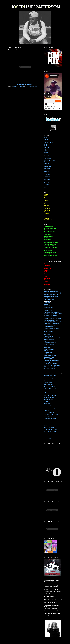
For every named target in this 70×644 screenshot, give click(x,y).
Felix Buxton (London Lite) (50, 367)
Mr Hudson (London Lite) (50, 368)
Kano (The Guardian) (49, 340)
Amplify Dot (47, 183)
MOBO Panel (47, 394)
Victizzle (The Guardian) (50, 343)
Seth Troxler (47, 178)
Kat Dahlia (47, 163)
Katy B (46, 141)
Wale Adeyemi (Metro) (49, 325)
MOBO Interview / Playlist (50, 388)
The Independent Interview (51, 375)
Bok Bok (46, 139)
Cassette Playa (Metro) (49, 333)
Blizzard (46, 157)
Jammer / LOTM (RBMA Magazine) (52, 322)
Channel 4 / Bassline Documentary (52, 414)
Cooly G (46, 152)
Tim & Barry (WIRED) (49, 357)
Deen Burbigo (47, 175)
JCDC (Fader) (47, 346)
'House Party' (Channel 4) (50, 424)
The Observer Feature (49, 428)
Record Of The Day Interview (51, 433)
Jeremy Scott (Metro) (49, 327)
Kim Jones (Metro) (48, 336)
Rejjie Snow (47, 172)
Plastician (46, 146)
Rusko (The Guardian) (49, 344)
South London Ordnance (50, 160)
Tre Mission (47, 181)
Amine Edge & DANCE (49, 180)
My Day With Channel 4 (50, 439)
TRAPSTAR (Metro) (49, 332)
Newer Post (10, 92)
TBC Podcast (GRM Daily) (50, 400)
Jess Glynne (47, 155)
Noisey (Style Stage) (49, 307)
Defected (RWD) (48, 317)
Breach (46, 151)
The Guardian (47, 407)
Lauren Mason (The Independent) (52, 338)
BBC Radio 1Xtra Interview (50, 390)
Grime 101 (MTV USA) (49, 311)
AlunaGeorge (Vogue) (49, 299)
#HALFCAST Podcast (49, 398)
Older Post (39, 92)
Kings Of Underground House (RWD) (53, 319)
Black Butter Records (49, 165)
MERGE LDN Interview (49, 422)
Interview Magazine (49, 306)
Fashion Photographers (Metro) (51, 328)
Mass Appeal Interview (49, 381)
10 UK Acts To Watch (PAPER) (51, 315)
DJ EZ (45, 138)
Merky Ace (47, 170)
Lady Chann (47, 168)
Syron (45, 188)
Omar (45, 144)
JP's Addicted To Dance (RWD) (51, 420)
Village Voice (47, 303)
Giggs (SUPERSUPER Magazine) (52, 324)
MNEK (46, 173)
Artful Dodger (47, 184)
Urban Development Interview (51, 405)
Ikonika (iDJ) (47, 354)
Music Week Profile (49, 385)
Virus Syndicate (48, 159)
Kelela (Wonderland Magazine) (51, 312)
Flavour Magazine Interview (51, 429)
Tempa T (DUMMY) (49, 359)
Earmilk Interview (48, 437)
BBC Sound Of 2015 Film (50, 416)
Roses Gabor (47, 176)
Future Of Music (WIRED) (50, 356)
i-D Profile (46, 401)
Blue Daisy (47, 162)
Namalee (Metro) (48, 330)
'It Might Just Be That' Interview (51, 396)
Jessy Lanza (47, 154)
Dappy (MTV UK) (48, 352)
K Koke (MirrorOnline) (49, 349)
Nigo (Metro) (47, 335)
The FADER (47, 403)
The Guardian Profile (49, 379)
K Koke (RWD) (48, 348)
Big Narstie (47, 149)
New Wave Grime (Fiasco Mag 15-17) (53, 365)
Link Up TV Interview (49, 413)
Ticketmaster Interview (50, 386)
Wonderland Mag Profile (50, 409)
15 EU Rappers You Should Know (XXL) (53, 314)
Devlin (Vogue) (48, 301)
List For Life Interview (49, 411)
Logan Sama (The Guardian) (51, 341)
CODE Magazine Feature (50, 435)
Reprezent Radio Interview (50, 392)
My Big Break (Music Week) (51, 426)
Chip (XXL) (47, 351)
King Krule (47, 147)
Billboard (46, 304)
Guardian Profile (48, 383)
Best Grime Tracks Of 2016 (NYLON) (53, 293)
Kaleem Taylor (47, 167)
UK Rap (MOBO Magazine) (50, 364)
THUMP (46, 309)
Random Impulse (48, 186)
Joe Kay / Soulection (49, 143)
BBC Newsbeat (48, 377)
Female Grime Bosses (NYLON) (51, 295)
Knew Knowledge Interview (51, 418)
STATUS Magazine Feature (50, 431)
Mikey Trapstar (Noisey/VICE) (51, 320)
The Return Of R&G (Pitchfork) (51, 291)
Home (25, 92)
